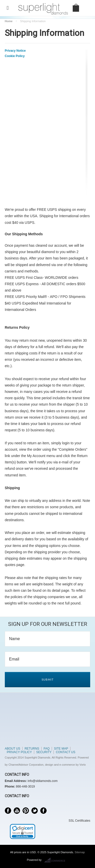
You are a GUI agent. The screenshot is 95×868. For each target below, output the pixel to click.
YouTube (17, 811)
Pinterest (26, 811)
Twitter (35, 811)
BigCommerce (56, 860)
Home (9, 21)
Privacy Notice (15, 51)
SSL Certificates (80, 821)
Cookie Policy (15, 56)
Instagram (43, 811)
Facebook (8, 811)
